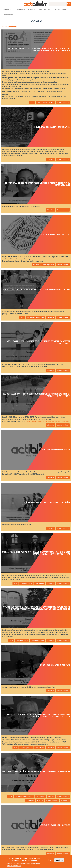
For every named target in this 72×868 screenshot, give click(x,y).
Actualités (21, 9)
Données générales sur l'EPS (45, 102)
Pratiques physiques (26, 583)
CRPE (32, 102)
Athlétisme (40, 800)
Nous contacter (44, 9)
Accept (50, 860)
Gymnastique (65, 800)
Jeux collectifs (40, 583)
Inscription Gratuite (60, 9)
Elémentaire (50, 159)
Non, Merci (59, 860)
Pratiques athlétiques (38, 640)
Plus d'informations (14, 866)
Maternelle (36, 265)
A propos (32, 9)
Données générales (63, 102)
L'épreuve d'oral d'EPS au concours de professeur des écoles (48, 421)
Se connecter (8, 15)
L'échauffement (40, 796)
